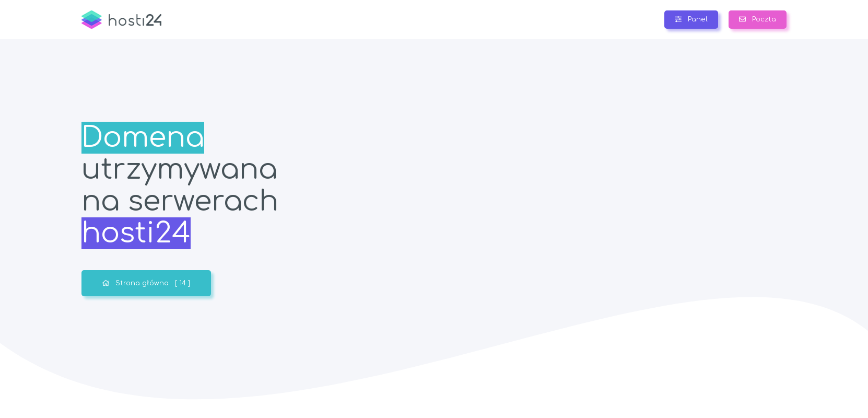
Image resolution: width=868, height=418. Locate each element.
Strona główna (146, 283)
